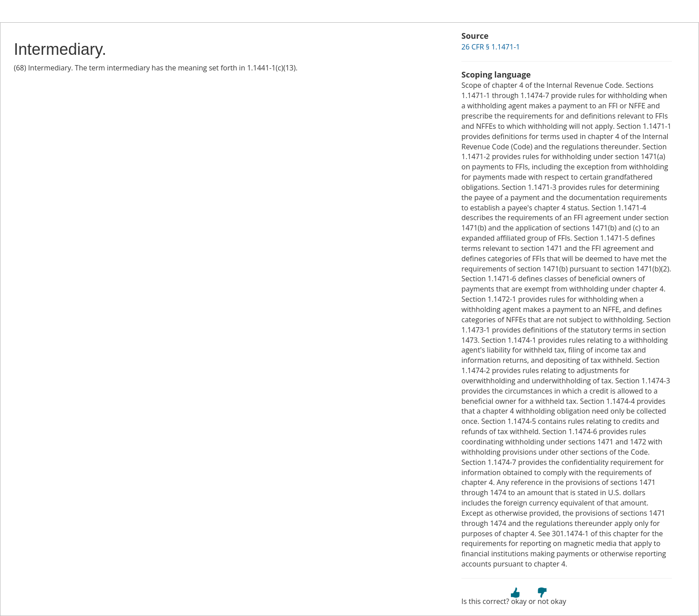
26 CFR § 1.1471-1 (491, 47)
